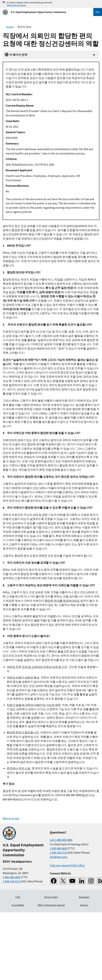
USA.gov (84, 905)
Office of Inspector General (51, 905)
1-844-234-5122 (11, 881)
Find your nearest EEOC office (67, 865)
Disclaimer (84, 897)
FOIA (18, 897)
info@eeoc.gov (58, 857)
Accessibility (18, 905)
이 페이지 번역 (18, 55)
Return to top (11, 818)
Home (9, 27)
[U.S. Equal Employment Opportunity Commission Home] (44, 12)
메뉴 (98, 12)
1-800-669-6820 (11, 877)
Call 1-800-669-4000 (61, 840)
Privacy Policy (51, 897)
